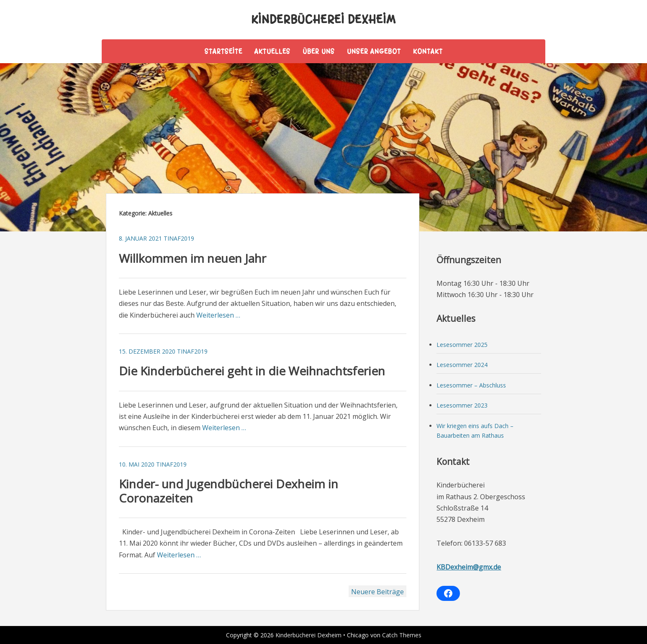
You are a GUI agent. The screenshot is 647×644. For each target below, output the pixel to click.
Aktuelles (272, 51)
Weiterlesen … (218, 315)
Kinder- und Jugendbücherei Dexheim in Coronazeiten (229, 491)
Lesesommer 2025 (462, 345)
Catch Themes (402, 635)
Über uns (319, 51)
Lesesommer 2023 (462, 405)
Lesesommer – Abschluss (471, 385)
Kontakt (428, 51)
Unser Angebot (374, 51)
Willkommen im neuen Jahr (193, 258)
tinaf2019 (179, 238)
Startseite (223, 51)
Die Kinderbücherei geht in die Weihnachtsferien (252, 371)
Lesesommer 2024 (462, 365)
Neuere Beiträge (377, 592)
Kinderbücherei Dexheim (323, 19)
